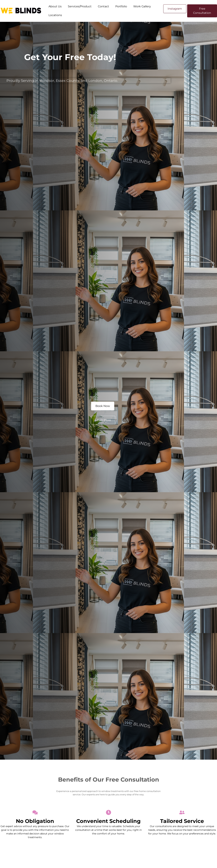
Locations (55, 15)
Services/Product (80, 6)
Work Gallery (142, 6)
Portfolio (121, 6)
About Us (55, 6)
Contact (103, 6)
